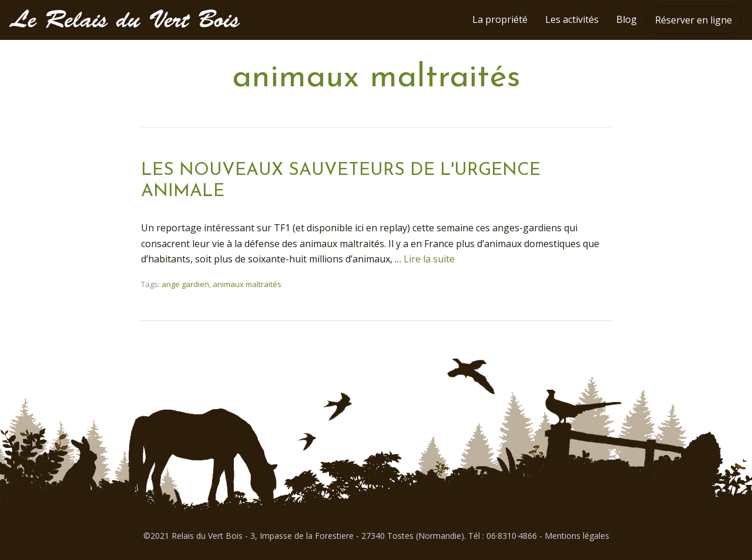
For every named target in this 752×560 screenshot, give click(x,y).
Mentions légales (577, 536)
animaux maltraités (247, 284)
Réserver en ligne (694, 20)
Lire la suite (429, 259)
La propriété (500, 19)
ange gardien (185, 284)
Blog (627, 19)
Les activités (572, 19)
